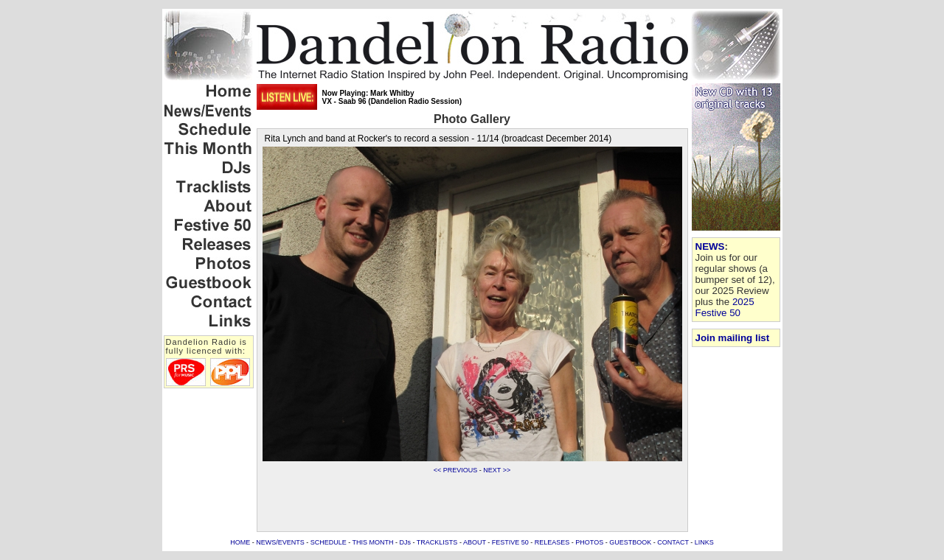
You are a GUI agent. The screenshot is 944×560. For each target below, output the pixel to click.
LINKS (704, 542)
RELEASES (552, 542)
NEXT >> (497, 470)
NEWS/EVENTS (280, 542)
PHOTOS (589, 542)
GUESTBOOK (630, 542)
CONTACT (673, 542)
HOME (240, 542)
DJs (406, 542)
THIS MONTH (373, 542)
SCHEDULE (329, 542)
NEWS (710, 246)
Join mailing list (733, 338)
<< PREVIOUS (456, 470)
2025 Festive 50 (725, 307)
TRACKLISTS (437, 542)
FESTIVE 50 (510, 542)
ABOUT (475, 542)
